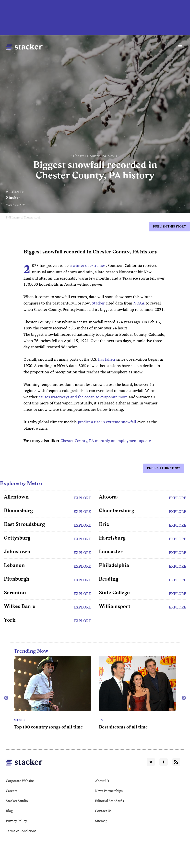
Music (19, 720)
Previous (6, 698)
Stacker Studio (17, 801)
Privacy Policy (16, 821)
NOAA (139, 303)
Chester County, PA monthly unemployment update (106, 441)
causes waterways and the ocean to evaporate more (83, 397)
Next (184, 698)
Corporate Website (20, 781)
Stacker (13, 198)
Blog (9, 811)
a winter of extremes (88, 266)
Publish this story (169, 227)
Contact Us (103, 811)
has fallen (107, 359)
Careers (12, 791)
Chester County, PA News (95, 156)
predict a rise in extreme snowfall (107, 422)
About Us (102, 781)
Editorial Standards (109, 801)
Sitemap (101, 821)
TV (101, 720)
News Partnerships (109, 791)
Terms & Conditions (21, 831)
